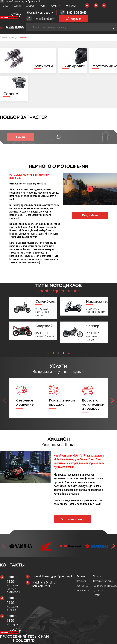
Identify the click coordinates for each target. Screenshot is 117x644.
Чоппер (93, 326)
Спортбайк (45, 326)
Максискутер (96, 301)
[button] (54, 353)
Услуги (54, 5)
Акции (43, 5)
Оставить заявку (72, 519)
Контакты (71, 5)
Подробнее (90, 215)
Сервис (17, 5)
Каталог (81, 576)
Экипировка (82, 586)
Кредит (97, 595)
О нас (6, 5)
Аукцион (30, 5)
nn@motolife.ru (41, 586)
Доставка (98, 590)
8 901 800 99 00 (14, 579)
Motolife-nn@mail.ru (44, 582)
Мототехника (83, 590)
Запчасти (81, 581)
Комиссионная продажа (105, 586)
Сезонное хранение (103, 581)
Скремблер (45, 301)
